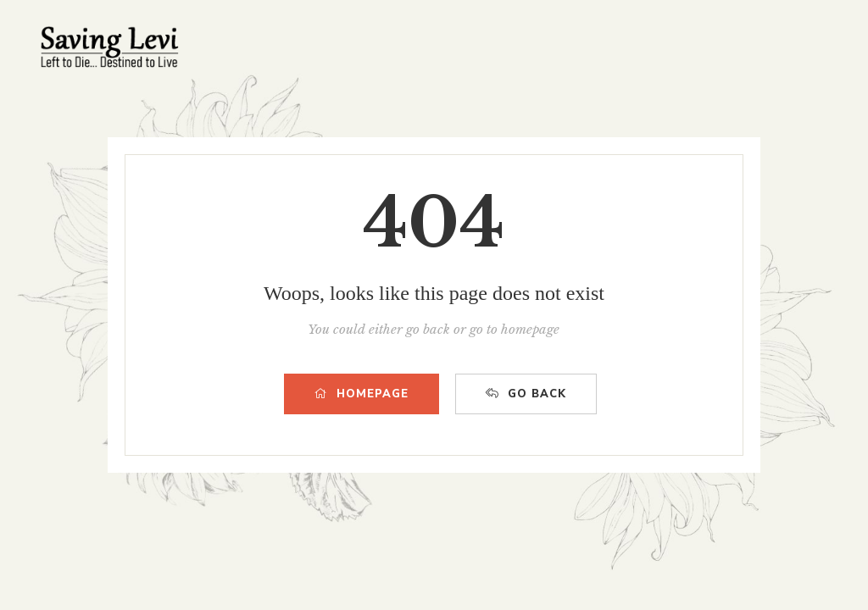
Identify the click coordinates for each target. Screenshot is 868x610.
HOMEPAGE (362, 394)
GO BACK (526, 394)
